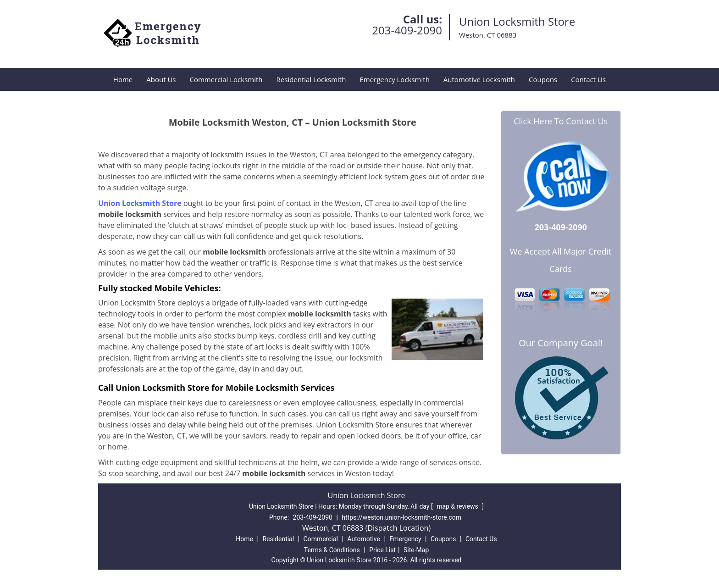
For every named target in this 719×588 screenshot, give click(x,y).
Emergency (405, 539)
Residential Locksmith (311, 79)
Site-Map (416, 550)
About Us (161, 79)
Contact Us (588, 79)
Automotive (364, 539)
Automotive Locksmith (479, 79)
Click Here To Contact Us (561, 121)
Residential (278, 539)
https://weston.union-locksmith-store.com (401, 517)
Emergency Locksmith (394, 79)
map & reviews (458, 506)
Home (123, 79)
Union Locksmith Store (140, 203)
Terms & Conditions (332, 550)
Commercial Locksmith (226, 79)
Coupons (543, 79)
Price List (382, 550)
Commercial (321, 539)
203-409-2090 (407, 30)
